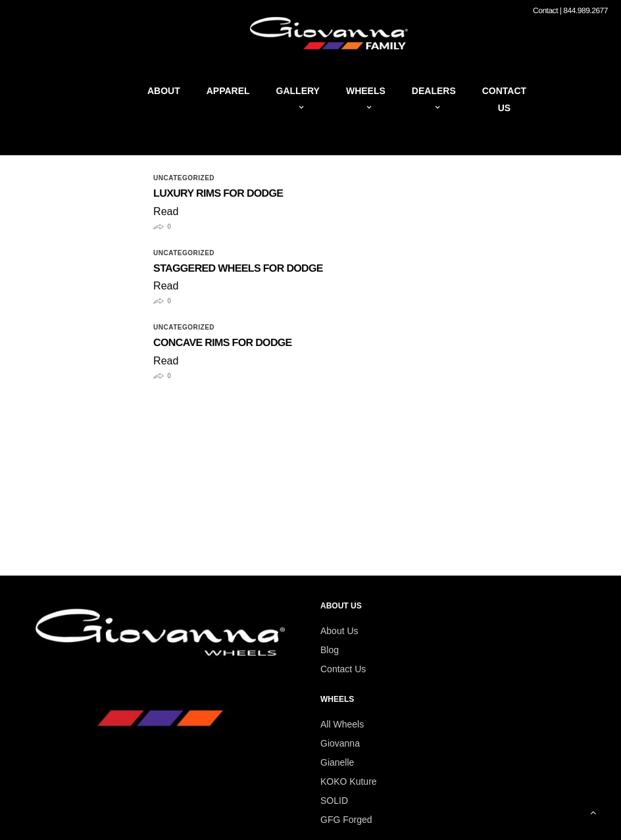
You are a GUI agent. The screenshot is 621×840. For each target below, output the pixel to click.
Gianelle (337, 762)
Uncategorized (184, 178)
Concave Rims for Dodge (223, 343)
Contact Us (343, 669)
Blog (330, 650)
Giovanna (340, 743)
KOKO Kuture (349, 781)
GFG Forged (346, 820)
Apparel (228, 91)
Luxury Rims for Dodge (218, 194)
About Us (339, 631)
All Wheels (342, 724)
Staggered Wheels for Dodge (238, 269)
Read (166, 211)
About (164, 91)
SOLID (334, 801)
